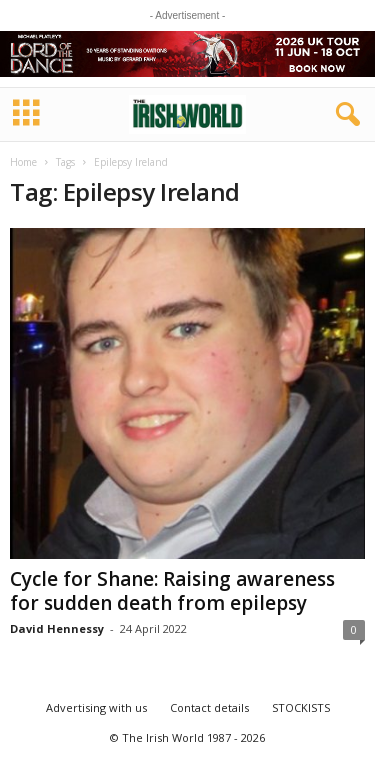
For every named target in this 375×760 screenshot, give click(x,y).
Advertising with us (96, 707)
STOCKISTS (301, 707)
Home (23, 162)
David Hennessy (57, 628)
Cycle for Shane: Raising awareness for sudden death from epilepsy (172, 591)
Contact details (209, 707)
